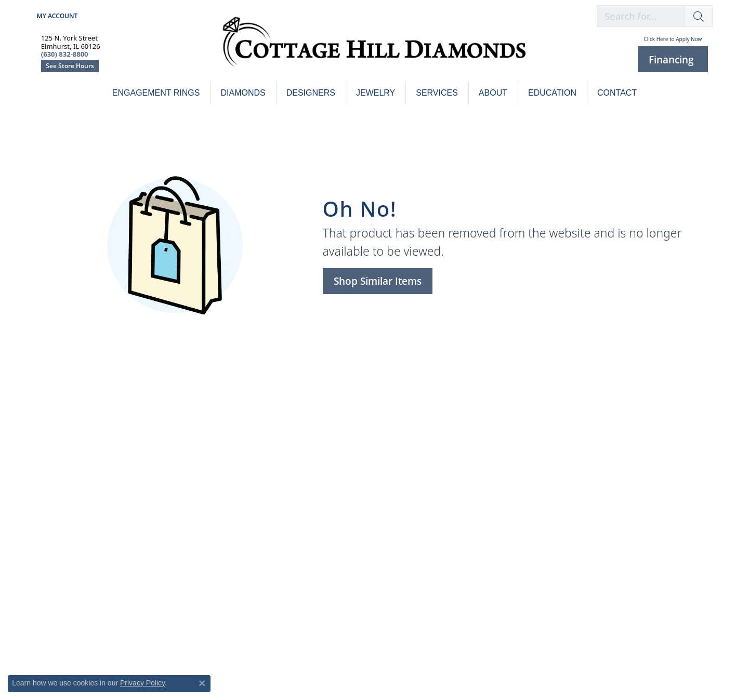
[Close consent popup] (202, 683)
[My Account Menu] (57, 16)
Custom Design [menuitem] (413, 420)
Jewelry (376, 93)
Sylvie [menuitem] (396, 476)
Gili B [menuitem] (566, 434)
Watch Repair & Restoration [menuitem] (92, 434)
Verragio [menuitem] (401, 490)
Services (437, 93)
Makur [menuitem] (569, 448)
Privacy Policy (142, 683)
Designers (311, 93)
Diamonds (243, 93)
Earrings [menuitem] (229, 476)
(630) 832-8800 (374, 572)
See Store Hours (70, 66)
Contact (617, 93)
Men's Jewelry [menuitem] (239, 490)
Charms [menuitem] (228, 462)
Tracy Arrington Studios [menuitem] (600, 476)
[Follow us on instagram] (49, 521)
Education (552, 93)
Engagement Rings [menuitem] (248, 420)
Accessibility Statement (522, 669)
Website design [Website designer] (354, 669)
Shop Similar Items (378, 281)
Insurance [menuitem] (60, 462)
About (493, 93)
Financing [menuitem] (60, 476)
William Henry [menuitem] (582, 490)
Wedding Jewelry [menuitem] (244, 434)
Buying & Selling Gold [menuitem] (81, 448)
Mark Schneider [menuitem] (414, 448)
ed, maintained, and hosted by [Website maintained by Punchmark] (416, 669)
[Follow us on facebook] (69, 521)
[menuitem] (214, 623)
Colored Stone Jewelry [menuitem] (596, 420)
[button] (699, 16)
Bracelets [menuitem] (231, 448)
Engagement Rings (156, 93)
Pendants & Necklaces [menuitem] (254, 504)
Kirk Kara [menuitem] (402, 434)
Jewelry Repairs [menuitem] (70, 420)
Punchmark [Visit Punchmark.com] (472, 669)
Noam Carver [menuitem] (409, 462)
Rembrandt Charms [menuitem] (592, 462)
